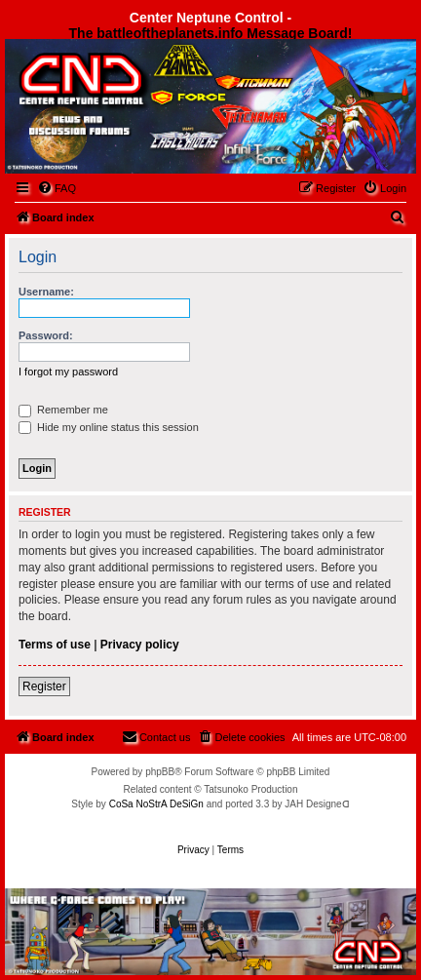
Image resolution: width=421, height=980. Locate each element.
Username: (46, 292)
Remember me (63, 410)
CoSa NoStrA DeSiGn (156, 804)
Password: (46, 335)
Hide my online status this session (109, 427)
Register (44, 686)
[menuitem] (57, 188)
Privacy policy (140, 645)
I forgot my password (68, 372)
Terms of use (55, 645)
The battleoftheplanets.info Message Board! (211, 33)
